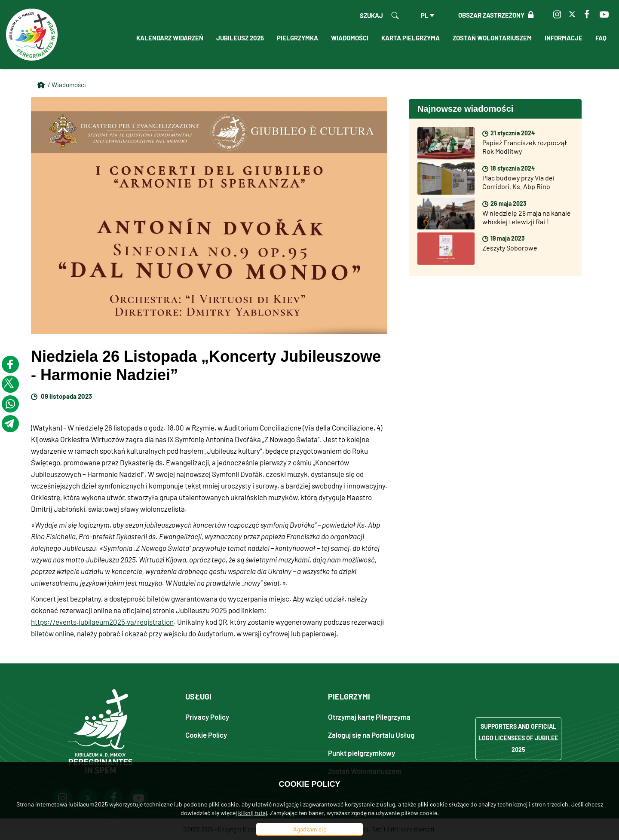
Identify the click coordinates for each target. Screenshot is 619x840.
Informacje (564, 38)
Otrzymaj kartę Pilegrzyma (369, 716)
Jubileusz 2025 (240, 38)
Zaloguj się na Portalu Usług (371, 735)
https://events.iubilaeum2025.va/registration (102, 622)
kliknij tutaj (253, 813)
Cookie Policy (206, 735)
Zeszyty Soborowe (510, 248)
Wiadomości (350, 38)
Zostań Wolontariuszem (492, 38)
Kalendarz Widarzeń (170, 38)
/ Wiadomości (67, 85)
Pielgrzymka (297, 38)
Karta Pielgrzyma (411, 38)
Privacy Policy (207, 716)
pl (425, 15)
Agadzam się (310, 829)
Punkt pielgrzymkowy (362, 753)
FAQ (601, 38)
